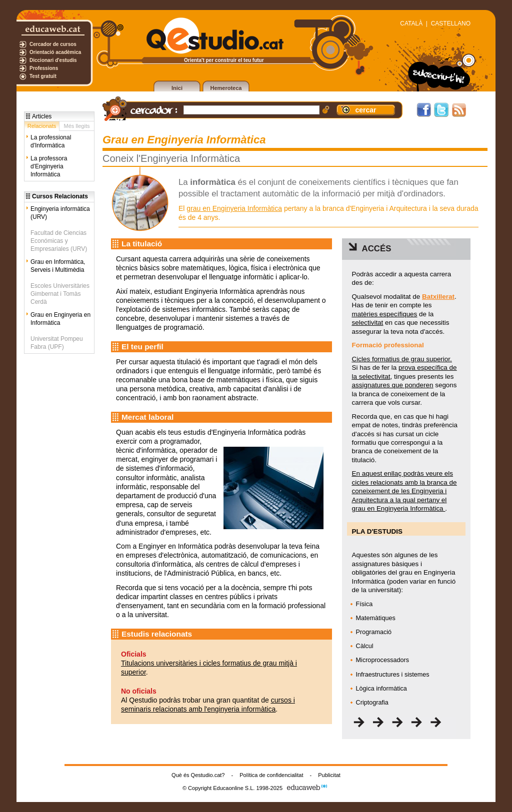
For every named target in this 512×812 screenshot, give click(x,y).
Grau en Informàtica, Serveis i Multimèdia (58, 266)
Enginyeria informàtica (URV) (60, 213)
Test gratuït (43, 76)
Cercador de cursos (53, 44)
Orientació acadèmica (55, 52)
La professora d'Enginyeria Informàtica (49, 166)
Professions (44, 68)
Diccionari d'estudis (53, 60)
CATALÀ (411, 23)
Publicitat (329, 775)
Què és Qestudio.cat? (198, 775)
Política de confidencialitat (271, 775)
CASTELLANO (451, 23)
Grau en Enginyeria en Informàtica (60, 319)
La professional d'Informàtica (51, 141)
